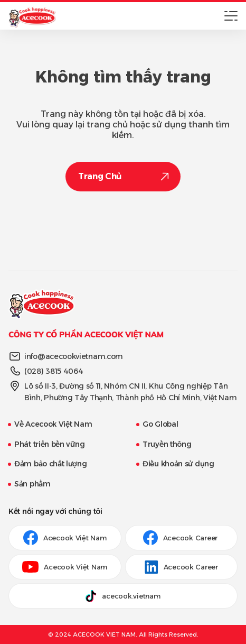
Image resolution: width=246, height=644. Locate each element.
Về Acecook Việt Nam (53, 424)
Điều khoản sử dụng (178, 464)
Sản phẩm (32, 484)
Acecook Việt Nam (65, 538)
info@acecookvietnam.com (74, 356)
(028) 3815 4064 (54, 371)
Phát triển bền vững (49, 444)
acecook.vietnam (123, 596)
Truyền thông (167, 444)
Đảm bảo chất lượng (51, 464)
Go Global (160, 424)
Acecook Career (181, 538)
